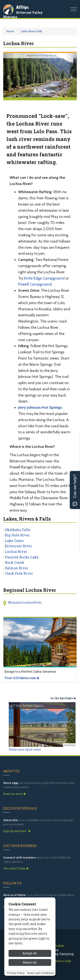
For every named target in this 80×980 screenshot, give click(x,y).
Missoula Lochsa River (25, 602)
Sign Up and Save (17, 831)
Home (10, 31)
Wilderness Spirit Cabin (25, 749)
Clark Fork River (19, 573)
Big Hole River (17, 535)
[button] (9, 75)
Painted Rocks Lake (22, 557)
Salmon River (17, 568)
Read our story (15, 794)
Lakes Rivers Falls (32, 31)
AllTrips (22, 7)
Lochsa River (16, 551)
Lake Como (14, 541)
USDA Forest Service (46, 56)
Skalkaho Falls (18, 530)
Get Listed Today (16, 868)
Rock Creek (15, 562)
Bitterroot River (18, 546)
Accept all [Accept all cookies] (30, 960)
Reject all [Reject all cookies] (30, 969)
